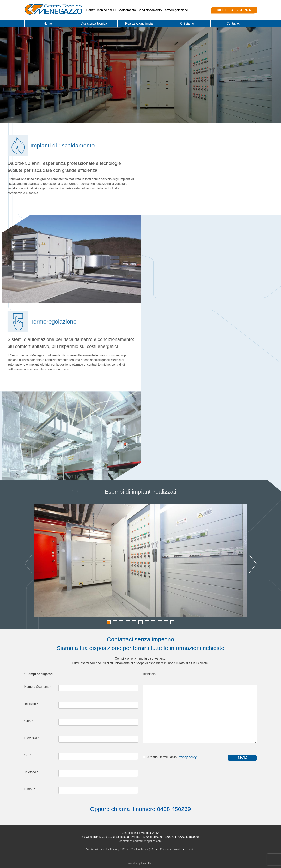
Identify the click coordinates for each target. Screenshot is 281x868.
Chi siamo (187, 24)
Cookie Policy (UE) (143, 849)
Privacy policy (187, 757)
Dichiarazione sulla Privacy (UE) (106, 849)
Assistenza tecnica (94, 24)
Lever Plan (147, 863)
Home (48, 24)
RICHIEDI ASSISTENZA (234, 10)
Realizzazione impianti (140, 24)
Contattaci (233, 24)
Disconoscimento (171, 849)
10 (166, 622)
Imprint (191, 849)
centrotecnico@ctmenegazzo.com (140, 841)
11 (172, 622)
